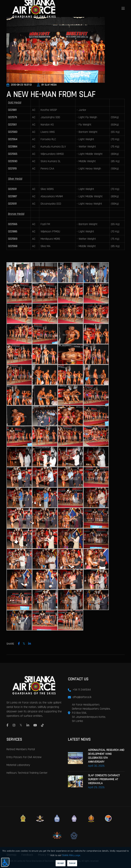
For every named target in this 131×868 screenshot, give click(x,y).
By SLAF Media (47, 85)
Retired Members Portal (21, 749)
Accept (61, 863)
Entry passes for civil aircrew (24, 757)
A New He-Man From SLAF (51, 95)
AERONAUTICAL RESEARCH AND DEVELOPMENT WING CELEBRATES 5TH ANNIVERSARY (106, 755)
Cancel (72, 863)
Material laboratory (18, 765)
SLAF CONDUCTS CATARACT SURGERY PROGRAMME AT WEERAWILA (104, 779)
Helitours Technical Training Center (27, 772)
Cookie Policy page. (71, 855)
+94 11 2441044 (82, 689)
